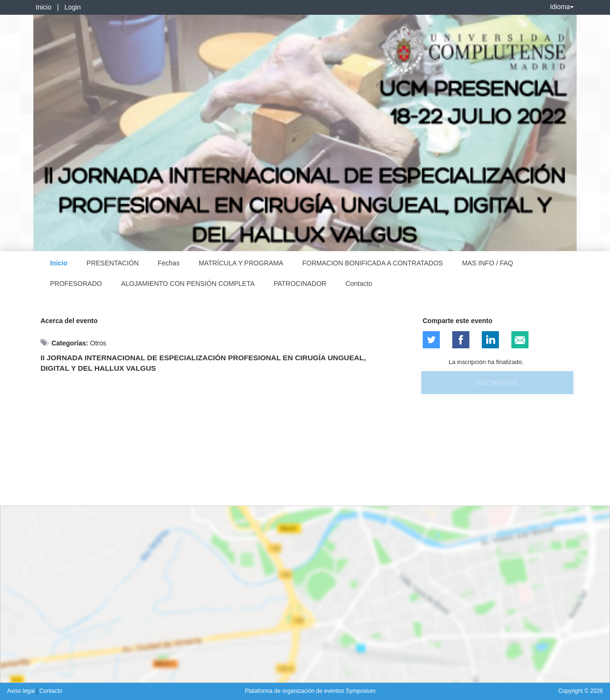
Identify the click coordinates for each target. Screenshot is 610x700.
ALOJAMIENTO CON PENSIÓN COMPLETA (188, 284)
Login (72, 7)
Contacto (359, 284)
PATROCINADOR (300, 284)
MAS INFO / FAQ (487, 263)
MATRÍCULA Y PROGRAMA (241, 263)
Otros (98, 343)
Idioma (562, 7)
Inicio (44, 7)
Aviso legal (22, 691)
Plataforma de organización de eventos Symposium (310, 691)
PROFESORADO (76, 284)
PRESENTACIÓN (113, 263)
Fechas (169, 263)
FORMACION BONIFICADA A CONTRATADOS (372, 263)
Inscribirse (497, 383)
